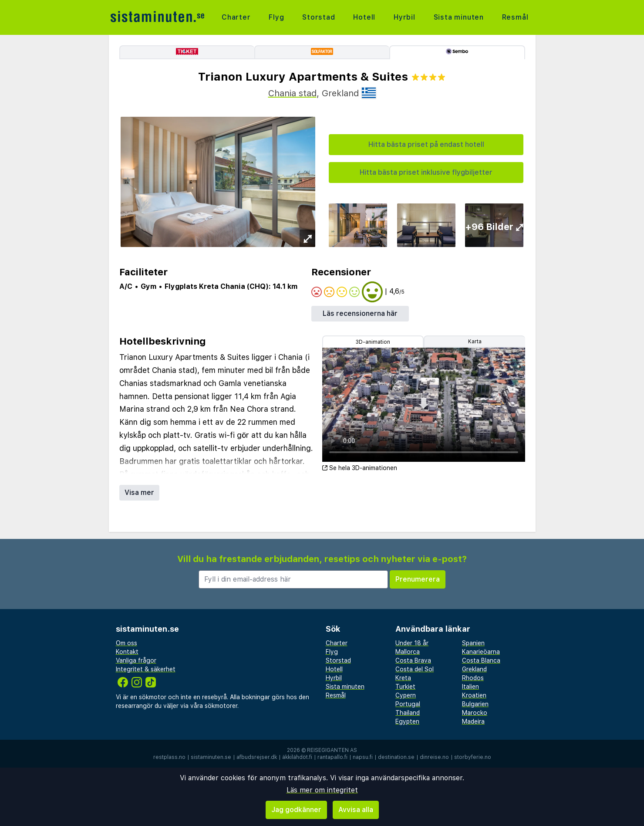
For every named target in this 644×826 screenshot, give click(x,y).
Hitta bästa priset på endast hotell (426, 144)
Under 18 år (412, 643)
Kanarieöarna (481, 652)
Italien (470, 687)
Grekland (474, 669)
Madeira (473, 721)
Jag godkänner (296, 810)
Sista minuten (459, 17)
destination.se (396, 757)
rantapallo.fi (332, 757)
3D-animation (373, 342)
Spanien (473, 643)
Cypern (406, 695)
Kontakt (127, 652)
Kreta (403, 678)
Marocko (475, 713)
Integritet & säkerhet (146, 669)
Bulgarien (475, 704)
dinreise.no (434, 757)
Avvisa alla (356, 810)
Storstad (319, 17)
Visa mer (139, 493)
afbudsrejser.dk (257, 757)
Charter (236, 17)
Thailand (408, 713)
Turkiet (405, 687)
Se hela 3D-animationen (360, 468)
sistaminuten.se (211, 757)
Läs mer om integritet (322, 790)
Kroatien (474, 695)
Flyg (276, 17)
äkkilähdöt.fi (297, 757)
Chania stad (292, 93)
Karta (475, 342)
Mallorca (408, 652)
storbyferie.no (473, 757)
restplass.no (169, 757)
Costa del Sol (415, 669)
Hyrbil (405, 17)
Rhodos (473, 678)
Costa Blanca (481, 660)
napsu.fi (363, 757)
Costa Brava (413, 660)
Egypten (407, 721)
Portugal (408, 704)
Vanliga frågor (136, 660)
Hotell (364, 17)
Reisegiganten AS (332, 750)
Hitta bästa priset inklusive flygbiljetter (426, 172)
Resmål (515, 17)
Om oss (126, 643)
